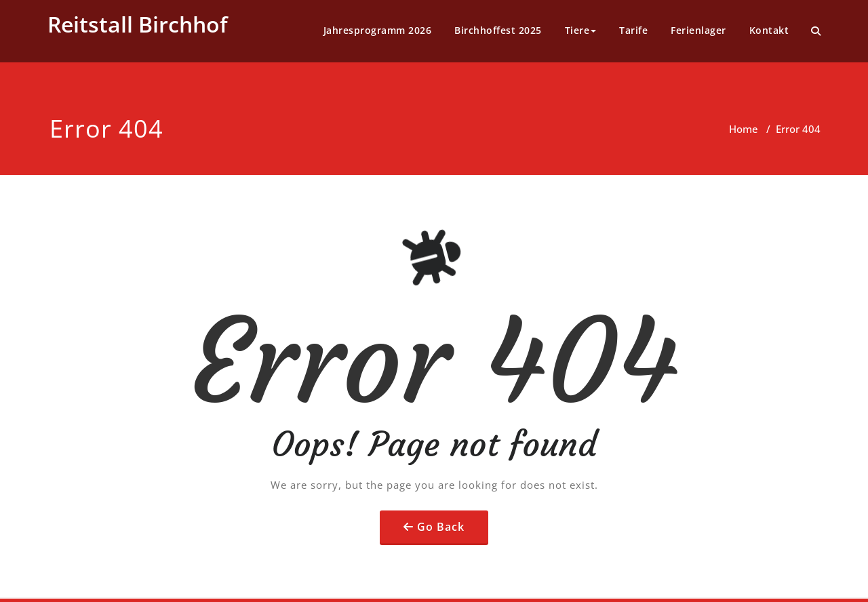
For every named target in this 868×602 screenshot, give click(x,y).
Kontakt (769, 30)
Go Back (441, 527)
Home (744, 129)
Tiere (581, 30)
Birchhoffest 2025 (498, 30)
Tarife (633, 30)
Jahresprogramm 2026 (378, 30)
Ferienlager (698, 30)
